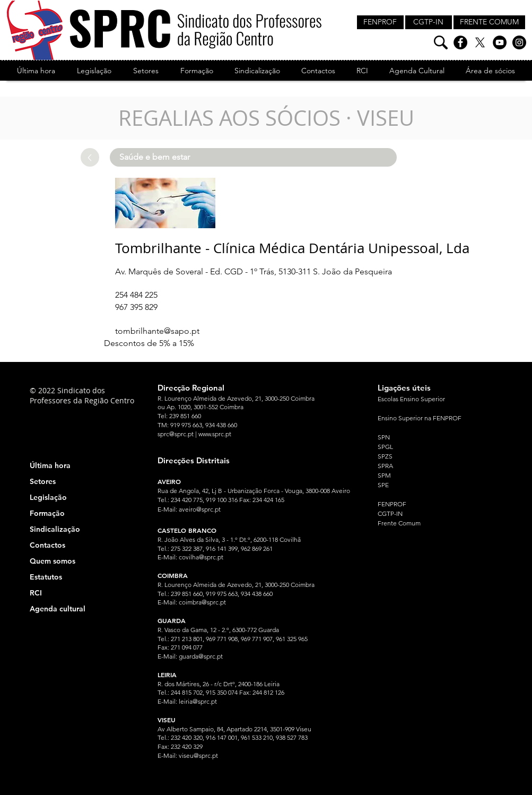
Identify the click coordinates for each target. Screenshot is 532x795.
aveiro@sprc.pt (200, 509)
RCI (36, 593)
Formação (47, 513)
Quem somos (53, 561)
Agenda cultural (58, 609)
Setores (43, 481)
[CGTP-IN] (429, 22)
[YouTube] (500, 42)
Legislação (48, 497)
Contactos (47, 545)
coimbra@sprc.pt (202, 602)
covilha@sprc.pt (201, 557)
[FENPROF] (380, 22)
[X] (480, 42)
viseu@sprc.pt (198, 755)
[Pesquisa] (441, 42)
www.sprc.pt (215, 434)
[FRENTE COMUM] (489, 22)
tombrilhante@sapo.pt (157, 331)
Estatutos (46, 577)
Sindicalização (55, 529)
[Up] (90, 157)
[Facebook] (460, 42)
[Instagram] (519, 42)
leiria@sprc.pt (198, 701)
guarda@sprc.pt (201, 656)
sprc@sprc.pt (176, 434)
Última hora (50, 465)
